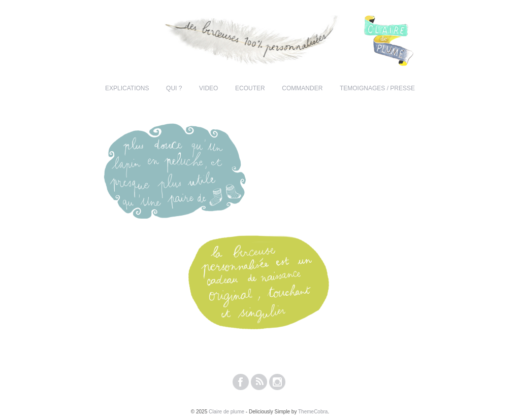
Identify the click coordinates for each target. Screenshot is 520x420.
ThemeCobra (313, 412)
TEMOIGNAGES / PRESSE (377, 88)
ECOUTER (250, 88)
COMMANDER (302, 88)
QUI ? (174, 88)
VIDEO (208, 88)
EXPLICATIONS (127, 88)
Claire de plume (226, 412)
